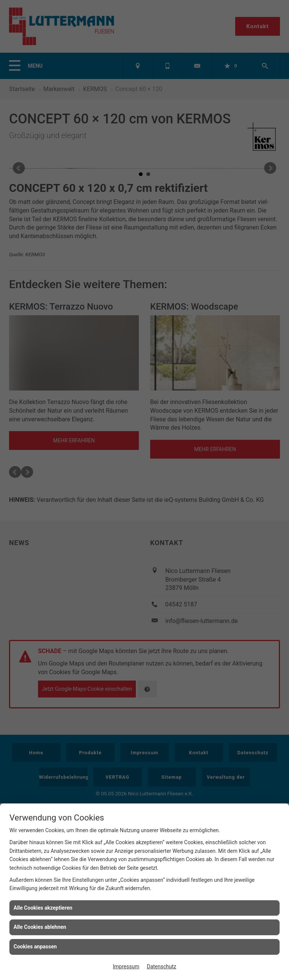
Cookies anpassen (35, 947)
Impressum (126, 966)
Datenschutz (161, 966)
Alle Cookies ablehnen (40, 927)
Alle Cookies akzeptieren (43, 908)
